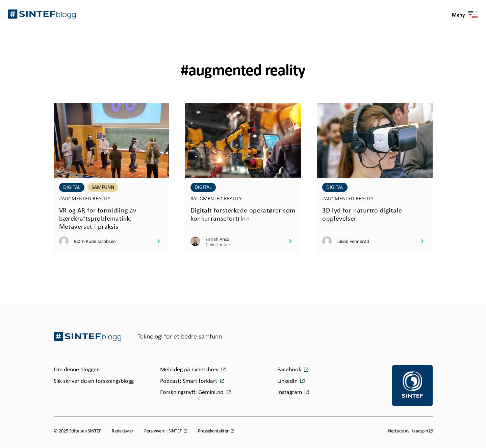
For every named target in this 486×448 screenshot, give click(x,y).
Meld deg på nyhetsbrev (190, 369)
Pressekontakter (214, 431)
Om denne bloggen (77, 369)
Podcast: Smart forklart (189, 381)
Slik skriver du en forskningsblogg (94, 381)
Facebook (289, 369)
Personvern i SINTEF (163, 431)
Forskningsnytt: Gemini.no (193, 392)
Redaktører (123, 431)
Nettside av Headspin (408, 431)
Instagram (290, 392)
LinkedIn (287, 381)
